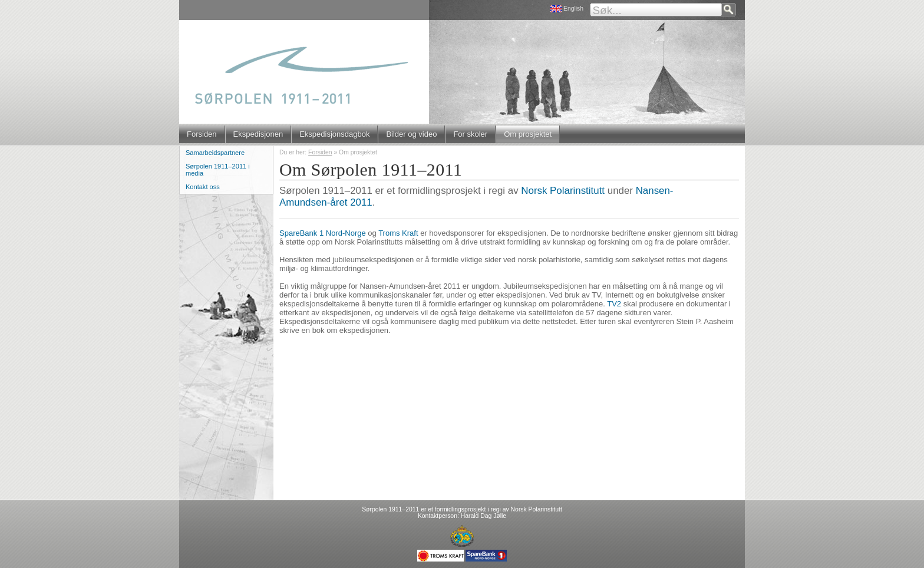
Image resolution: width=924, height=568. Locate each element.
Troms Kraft (398, 233)
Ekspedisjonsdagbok (334, 134)
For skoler (470, 134)
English (573, 9)
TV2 (614, 304)
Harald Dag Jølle (484, 516)
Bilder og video (411, 134)
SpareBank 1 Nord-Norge (323, 233)
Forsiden (202, 134)
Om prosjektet (528, 134)
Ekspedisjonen (258, 134)
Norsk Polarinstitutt (563, 191)
